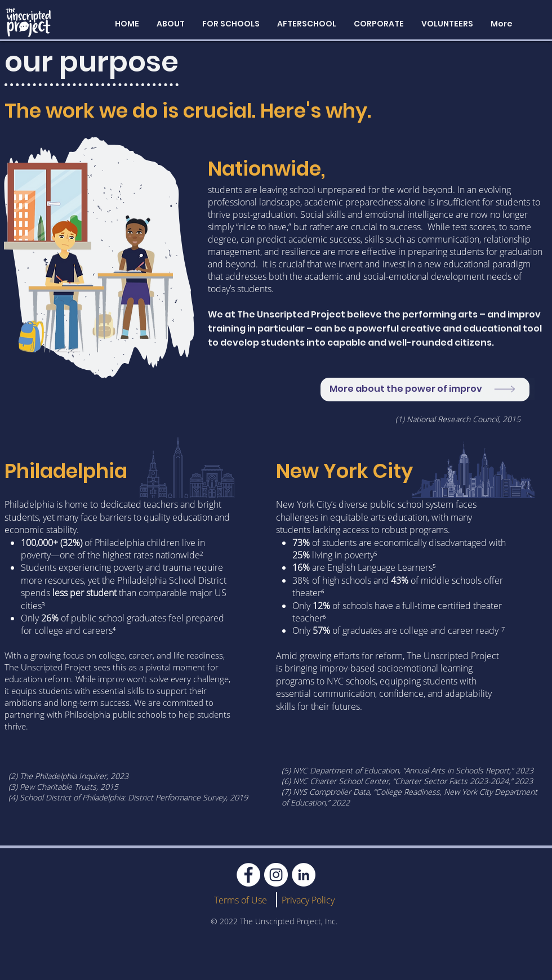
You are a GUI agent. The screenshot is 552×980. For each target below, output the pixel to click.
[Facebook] (248, 875)
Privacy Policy (308, 900)
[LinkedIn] (304, 875)
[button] (171, 24)
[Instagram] (276, 875)
